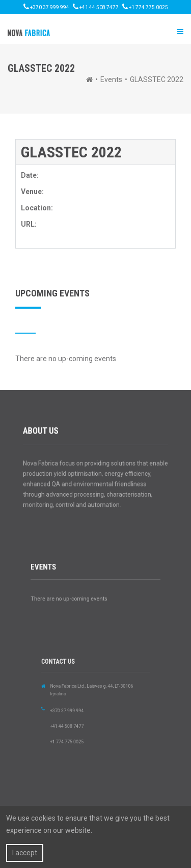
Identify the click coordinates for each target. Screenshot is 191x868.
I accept (25, 853)
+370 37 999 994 (46, 7)
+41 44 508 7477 (96, 7)
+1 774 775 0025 (145, 7)
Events (111, 79)
